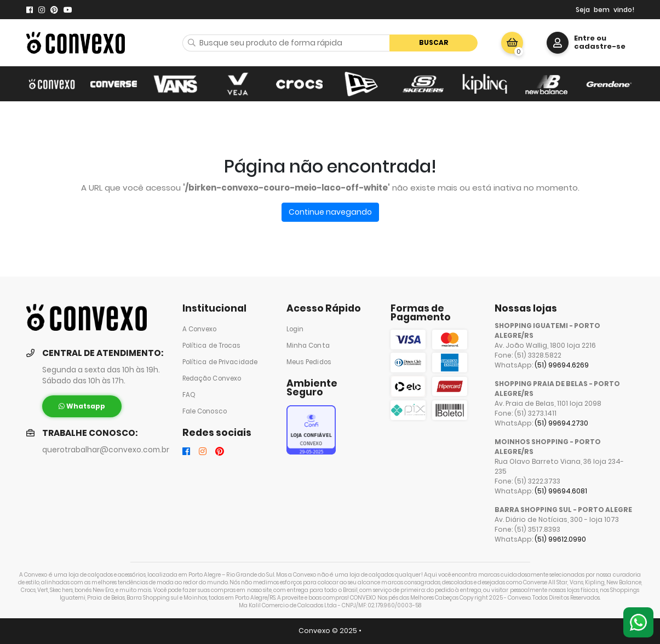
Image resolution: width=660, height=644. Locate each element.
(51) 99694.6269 (562, 365)
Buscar (434, 42)
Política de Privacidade (220, 362)
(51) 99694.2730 (561, 423)
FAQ (189, 395)
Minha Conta (308, 346)
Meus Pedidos (309, 362)
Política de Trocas (212, 346)
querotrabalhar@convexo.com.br (106, 450)
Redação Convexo (212, 378)
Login (295, 329)
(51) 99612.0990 (560, 539)
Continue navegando (330, 212)
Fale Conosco (205, 411)
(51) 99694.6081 (561, 491)
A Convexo (200, 329)
